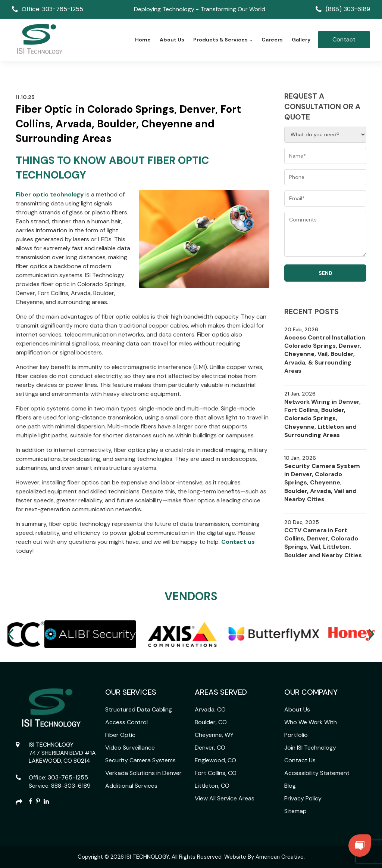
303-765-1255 (68, 777)
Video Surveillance (130, 748)
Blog (290, 786)
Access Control (126, 722)
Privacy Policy (303, 798)
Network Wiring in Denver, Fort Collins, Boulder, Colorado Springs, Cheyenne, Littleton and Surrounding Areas (322, 418)
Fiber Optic (120, 735)
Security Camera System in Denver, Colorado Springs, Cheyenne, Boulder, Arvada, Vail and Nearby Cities (322, 483)
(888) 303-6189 (348, 9)
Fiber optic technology (50, 194)
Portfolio (296, 735)
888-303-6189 (71, 786)
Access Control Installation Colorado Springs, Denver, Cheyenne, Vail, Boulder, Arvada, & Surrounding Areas (325, 354)
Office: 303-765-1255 (52, 9)
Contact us (237, 542)
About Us (297, 709)
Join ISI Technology (310, 748)
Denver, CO (210, 748)
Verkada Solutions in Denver (143, 773)
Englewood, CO (215, 760)
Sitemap (295, 811)
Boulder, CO (211, 722)
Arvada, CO (210, 709)
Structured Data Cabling (139, 709)
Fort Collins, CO (216, 773)
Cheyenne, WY (214, 735)
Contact (344, 39)
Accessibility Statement (317, 773)
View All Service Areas (225, 798)
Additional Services (131, 786)
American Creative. (280, 857)
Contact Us (300, 760)
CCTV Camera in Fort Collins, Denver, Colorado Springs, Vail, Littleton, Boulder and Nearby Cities (323, 543)
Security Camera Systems (140, 760)
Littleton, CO (212, 786)
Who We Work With (311, 722)
